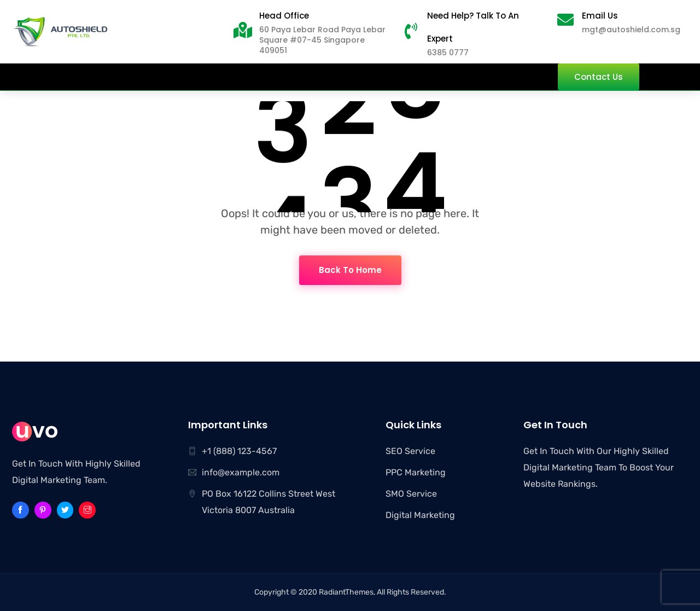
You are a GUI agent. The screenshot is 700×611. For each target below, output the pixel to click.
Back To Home (350, 270)
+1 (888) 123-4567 (239, 451)
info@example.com (241, 472)
